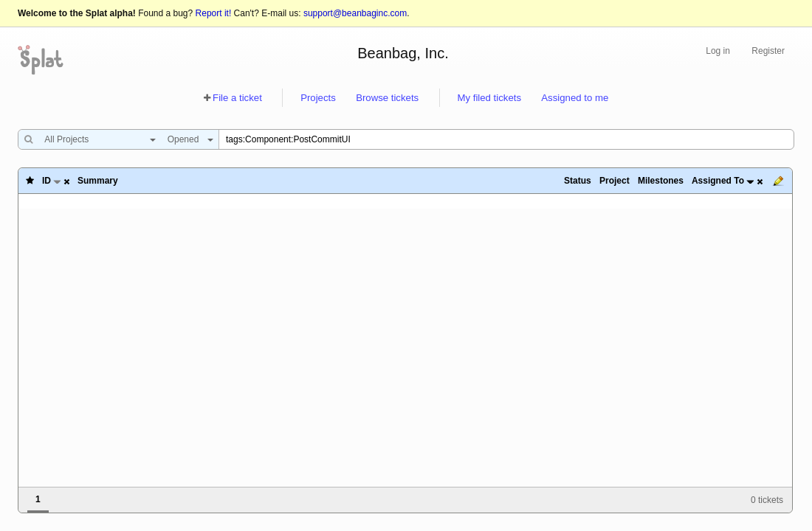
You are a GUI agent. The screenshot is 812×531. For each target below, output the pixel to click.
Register (768, 51)
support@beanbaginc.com (355, 13)
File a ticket (237, 98)
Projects (318, 98)
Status (578, 181)
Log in (718, 51)
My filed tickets (489, 98)
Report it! (214, 13)
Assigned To (718, 181)
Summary (98, 181)
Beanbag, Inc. (403, 53)
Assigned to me (575, 98)
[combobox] (96, 139)
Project (615, 181)
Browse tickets (387, 98)
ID (47, 181)
